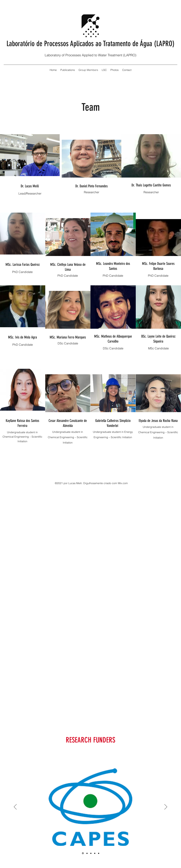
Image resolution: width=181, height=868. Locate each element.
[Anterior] (15, 807)
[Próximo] (166, 807)
